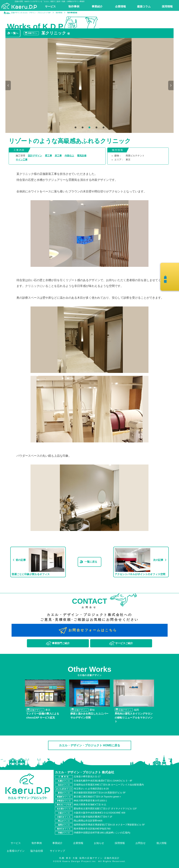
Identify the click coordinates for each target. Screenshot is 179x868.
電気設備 (82, 156)
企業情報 (78, 843)
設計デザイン (35, 156)
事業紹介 (57, 843)
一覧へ (14, 33)
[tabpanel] (90, 85)
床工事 (58, 156)
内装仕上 (69, 156)
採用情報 (120, 843)
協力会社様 (37, 851)
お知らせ (99, 843)
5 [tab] (103, 128)
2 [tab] (82, 128)
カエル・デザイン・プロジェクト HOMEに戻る (90, 745)
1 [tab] (75, 128)
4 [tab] (96, 128)
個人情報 (161, 843)
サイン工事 (22, 160)
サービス (16, 843)
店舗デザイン (33, 33)
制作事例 (37, 843)
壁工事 (48, 156)
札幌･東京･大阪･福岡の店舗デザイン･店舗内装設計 (89, 858)
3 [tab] (89, 128)
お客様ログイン (16, 851)
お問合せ (141, 843)
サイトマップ (57, 851)
